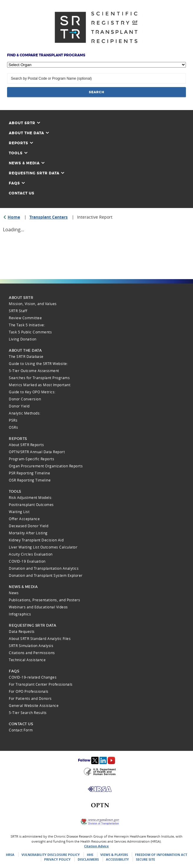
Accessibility (117, 859)
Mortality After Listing (28, 533)
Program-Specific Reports (31, 459)
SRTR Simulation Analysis (31, 646)
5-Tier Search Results (28, 713)
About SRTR (24, 123)
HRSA (10, 855)
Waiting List (19, 512)
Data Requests (22, 631)
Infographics (20, 614)
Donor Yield (19, 406)
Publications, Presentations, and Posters (44, 600)
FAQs (17, 183)
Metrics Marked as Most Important (40, 385)
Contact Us (22, 193)
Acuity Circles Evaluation (31, 554)
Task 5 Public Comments (30, 332)
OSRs (13, 427)
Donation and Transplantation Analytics (44, 568)
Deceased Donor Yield (29, 526)
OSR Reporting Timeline (30, 480)
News (14, 593)
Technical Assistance (27, 660)
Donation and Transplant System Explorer (46, 575)
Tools (18, 153)
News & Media (27, 163)
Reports (21, 143)
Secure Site (145, 859)
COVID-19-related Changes (33, 677)
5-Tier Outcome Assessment (34, 371)
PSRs (13, 420)
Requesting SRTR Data (36, 173)
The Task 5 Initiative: (27, 325)
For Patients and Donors (30, 698)
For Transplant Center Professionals (41, 684)
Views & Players (114, 855)
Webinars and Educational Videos (38, 607)
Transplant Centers (49, 217)
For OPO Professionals (29, 691)
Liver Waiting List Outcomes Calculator (43, 547)
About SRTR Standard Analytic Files (40, 638)
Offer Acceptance (24, 519)
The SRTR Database (26, 356)
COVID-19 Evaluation (27, 561)
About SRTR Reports (26, 445)
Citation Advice (96, 846)
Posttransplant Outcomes (31, 505)
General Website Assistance (34, 705)
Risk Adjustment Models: (31, 497)
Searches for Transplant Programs (39, 378)
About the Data (29, 133)
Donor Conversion (25, 399)
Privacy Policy (57, 859)
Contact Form (21, 730)
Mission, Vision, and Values (33, 304)
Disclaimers (88, 859)
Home (14, 217)
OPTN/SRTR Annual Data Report (37, 452)
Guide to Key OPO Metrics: (32, 392)
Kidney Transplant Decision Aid (36, 540)
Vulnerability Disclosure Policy (51, 855)
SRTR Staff (18, 311)
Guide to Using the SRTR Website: (38, 363)
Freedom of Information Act (161, 855)
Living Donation (23, 339)
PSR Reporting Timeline (29, 473)
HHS (90, 855)
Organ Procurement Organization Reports (46, 466)
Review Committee (25, 318)
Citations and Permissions (32, 653)
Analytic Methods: (25, 413)
